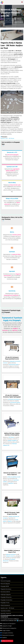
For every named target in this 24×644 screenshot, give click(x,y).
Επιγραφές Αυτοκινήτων (6, 600)
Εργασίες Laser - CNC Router (8, 20)
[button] (12, 102)
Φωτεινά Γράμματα (5, 584)
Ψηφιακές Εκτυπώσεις (6, 589)
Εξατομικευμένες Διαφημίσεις (9, 637)
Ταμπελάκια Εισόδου (6, 611)
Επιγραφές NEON (5, 586)
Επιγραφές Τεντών (5, 603)
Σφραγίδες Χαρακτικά (6, 614)
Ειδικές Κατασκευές (5, 605)
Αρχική (2, 19)
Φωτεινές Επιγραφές (6, 581)
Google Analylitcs (6, 639)
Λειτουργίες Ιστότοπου (8, 641)
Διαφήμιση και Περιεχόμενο (9, 632)
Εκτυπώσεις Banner (5, 592)
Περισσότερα (20, 629)
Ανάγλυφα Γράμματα (6, 594)
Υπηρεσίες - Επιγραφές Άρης (13, 19)
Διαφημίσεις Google (7, 634)
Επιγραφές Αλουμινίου (6, 597)
